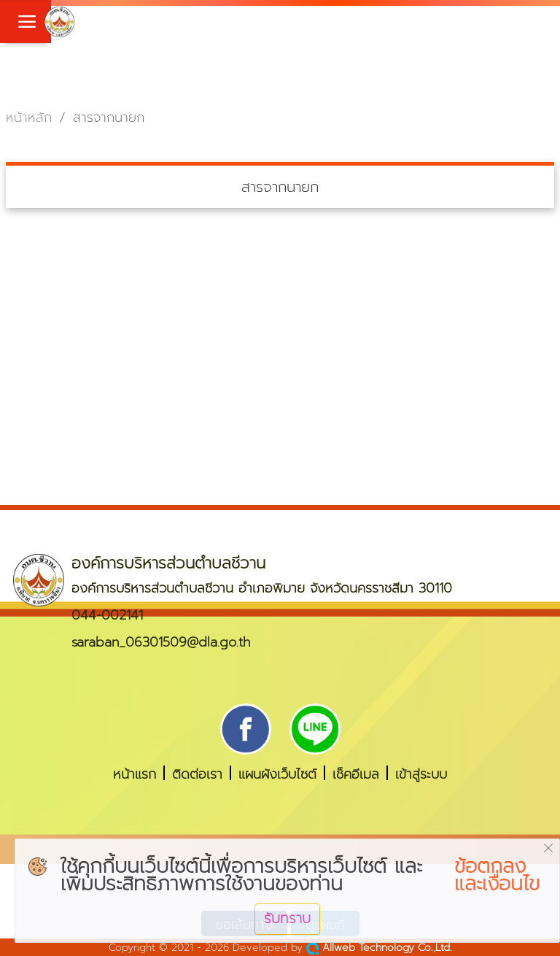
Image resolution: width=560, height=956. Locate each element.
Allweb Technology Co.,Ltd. (379, 948)
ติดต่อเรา (197, 773)
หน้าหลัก (29, 118)
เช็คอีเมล (356, 773)
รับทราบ (287, 918)
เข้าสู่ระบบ (421, 773)
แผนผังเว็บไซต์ (277, 773)
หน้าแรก (135, 773)
